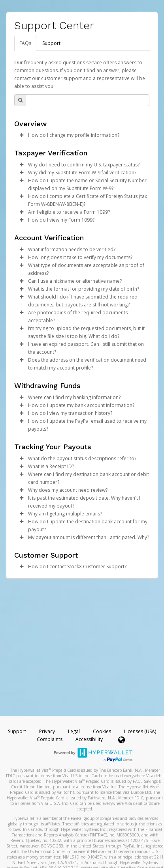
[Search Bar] (88, 100)
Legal (74, 731)
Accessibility (89, 739)
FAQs (25, 43)
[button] (21, 135)
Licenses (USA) (140, 731)
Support (51, 43)
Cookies (102, 731)
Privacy (47, 731)
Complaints (50, 739)
